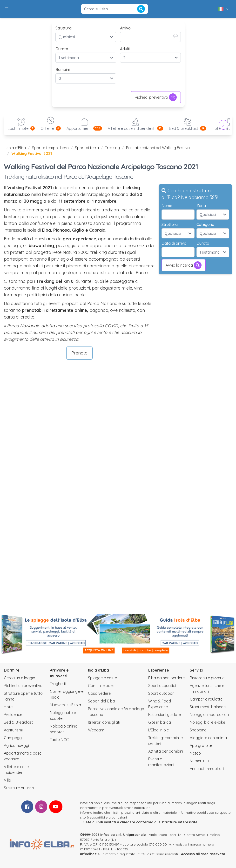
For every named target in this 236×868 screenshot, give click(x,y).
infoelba (87, 854)
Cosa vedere (99, 693)
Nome (167, 206)
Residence (13, 715)
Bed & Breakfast (18, 722)
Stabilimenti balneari (208, 707)
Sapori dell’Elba (101, 701)
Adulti (125, 49)
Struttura (64, 28)
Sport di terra (87, 148)
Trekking (112, 148)
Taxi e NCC (59, 740)
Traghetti (58, 684)
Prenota (79, 353)
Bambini (63, 69)
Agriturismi (13, 730)
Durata (62, 49)
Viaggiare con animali (209, 738)
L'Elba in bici (159, 730)
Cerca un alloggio (20, 678)
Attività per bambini (166, 751)
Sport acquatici (162, 686)
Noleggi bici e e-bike (207, 722)
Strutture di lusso (19, 788)
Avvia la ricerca (184, 265)
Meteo (195, 753)
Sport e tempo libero (50, 148)
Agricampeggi (16, 745)
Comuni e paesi (102, 686)
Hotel (9, 707)
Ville (7, 780)
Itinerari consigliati (104, 722)
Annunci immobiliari (207, 769)
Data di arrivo (174, 243)
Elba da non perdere (166, 678)
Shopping (198, 730)
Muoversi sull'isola (65, 705)
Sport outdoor (161, 693)
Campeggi (13, 738)
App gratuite (201, 745)
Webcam (96, 730)
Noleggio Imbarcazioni (210, 715)
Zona (201, 206)
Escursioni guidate (165, 715)
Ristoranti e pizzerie (207, 678)
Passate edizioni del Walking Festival (158, 148)
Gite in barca (160, 722)
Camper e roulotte (206, 699)
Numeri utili (199, 761)
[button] (7, 9)
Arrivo (125, 28)
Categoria (205, 224)
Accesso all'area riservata (203, 854)
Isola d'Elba (16, 148)
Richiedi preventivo (156, 97)
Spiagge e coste (102, 678)
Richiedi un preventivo (23, 686)
